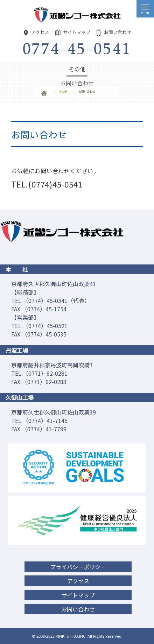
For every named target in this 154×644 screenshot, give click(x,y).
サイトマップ (78, 595)
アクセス (78, 581)
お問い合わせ (78, 609)
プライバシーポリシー (78, 567)
